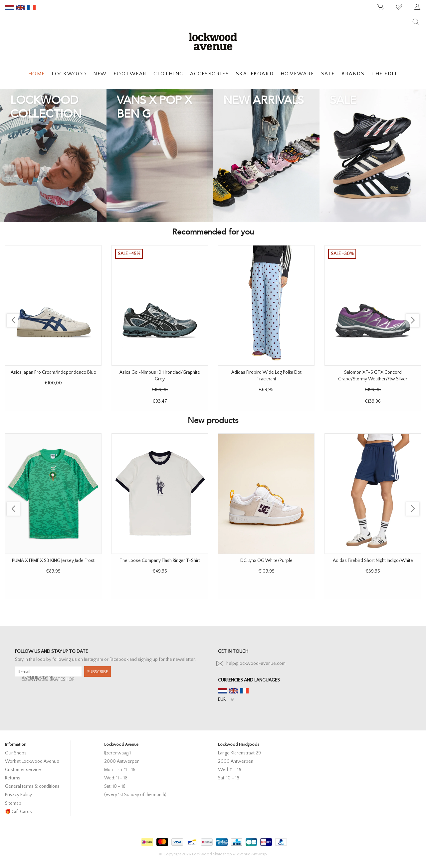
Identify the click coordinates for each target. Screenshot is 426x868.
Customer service (23, 770)
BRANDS (353, 74)
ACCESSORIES (210, 74)
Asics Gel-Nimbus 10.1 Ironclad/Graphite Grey (160, 376)
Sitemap (13, 803)
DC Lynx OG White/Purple (266, 561)
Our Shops (16, 753)
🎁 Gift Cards (18, 812)
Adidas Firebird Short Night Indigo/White (373, 561)
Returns (13, 778)
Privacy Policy (18, 795)
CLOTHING (168, 74)
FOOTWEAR (130, 74)
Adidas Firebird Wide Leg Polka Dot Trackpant (266, 376)
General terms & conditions (32, 786)
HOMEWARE (297, 74)
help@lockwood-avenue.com (256, 663)
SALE (328, 74)
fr (31, 8)
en (20, 8)
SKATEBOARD (255, 74)
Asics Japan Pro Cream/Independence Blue (53, 372)
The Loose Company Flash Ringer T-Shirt (160, 561)
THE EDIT (385, 74)
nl (9, 8)
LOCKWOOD (69, 74)
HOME (37, 74)
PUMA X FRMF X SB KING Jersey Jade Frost (53, 561)
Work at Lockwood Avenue (32, 761)
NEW (100, 74)
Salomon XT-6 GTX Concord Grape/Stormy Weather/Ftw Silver (373, 376)
